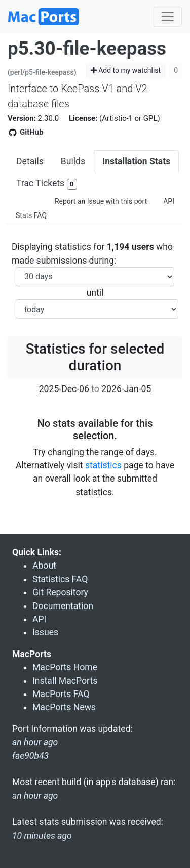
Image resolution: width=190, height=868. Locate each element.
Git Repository (60, 592)
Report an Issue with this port (101, 201)
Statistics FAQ (60, 579)
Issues (45, 632)
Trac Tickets (47, 184)
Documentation (63, 606)
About (44, 566)
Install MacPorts (65, 681)
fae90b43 (30, 756)
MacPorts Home (65, 667)
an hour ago (35, 796)
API (169, 201)
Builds (73, 161)
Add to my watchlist (126, 70)
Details (30, 161)
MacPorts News (64, 707)
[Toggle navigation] (168, 17)
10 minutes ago (42, 836)
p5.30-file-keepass (87, 48)
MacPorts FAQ (61, 694)
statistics (103, 465)
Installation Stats (136, 161)
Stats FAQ (31, 215)
